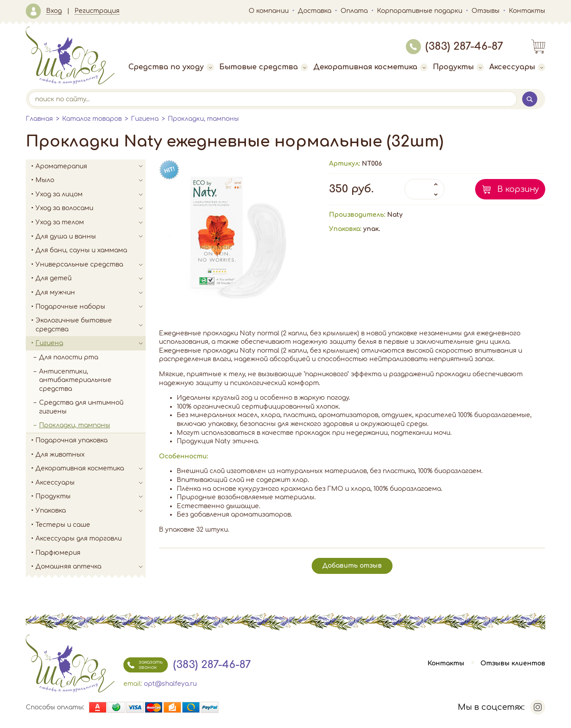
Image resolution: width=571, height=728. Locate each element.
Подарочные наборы (91, 307)
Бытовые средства (264, 67)
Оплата (354, 11)
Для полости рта (69, 357)
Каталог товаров (92, 119)
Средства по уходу (171, 67)
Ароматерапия (91, 167)
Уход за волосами (91, 208)
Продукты (458, 67)
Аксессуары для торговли (79, 539)
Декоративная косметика (371, 67)
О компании (269, 11)
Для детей (91, 278)
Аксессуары (517, 67)
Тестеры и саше (63, 525)
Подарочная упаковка (71, 440)
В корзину (518, 189)
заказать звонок (143, 665)
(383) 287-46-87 (454, 46)
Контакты (527, 11)
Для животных (60, 455)
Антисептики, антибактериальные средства (75, 380)
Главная (39, 119)
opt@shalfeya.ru (170, 684)
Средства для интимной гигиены (81, 407)
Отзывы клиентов (513, 663)
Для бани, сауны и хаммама (81, 250)
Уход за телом (91, 223)
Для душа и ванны (91, 237)
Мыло (91, 180)
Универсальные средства (91, 265)
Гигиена (145, 119)
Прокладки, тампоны (203, 119)
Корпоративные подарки (420, 11)
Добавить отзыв (352, 566)
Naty (395, 215)
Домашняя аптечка (91, 567)
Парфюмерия (58, 553)
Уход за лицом (91, 195)
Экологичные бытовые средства (91, 325)
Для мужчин (91, 293)
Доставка (315, 11)
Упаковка (91, 511)
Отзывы (486, 11)
